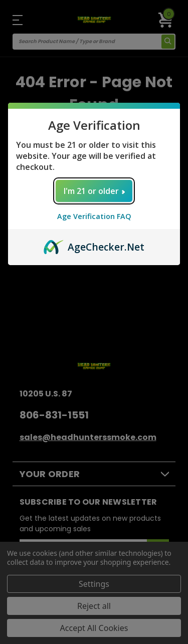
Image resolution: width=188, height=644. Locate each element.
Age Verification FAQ (94, 216)
